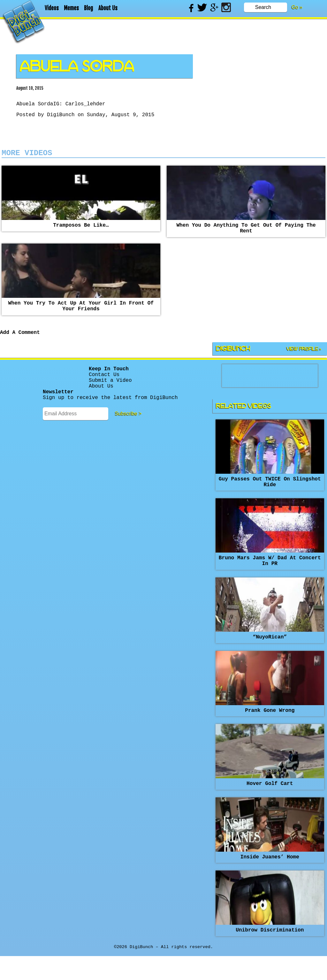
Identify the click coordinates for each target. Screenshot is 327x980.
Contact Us (104, 388)
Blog (88, 8)
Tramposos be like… (81, 230)
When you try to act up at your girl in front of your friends (81, 314)
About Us (108, 8)
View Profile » (304, 360)
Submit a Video (110, 395)
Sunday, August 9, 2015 (121, 117)
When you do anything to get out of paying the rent (246, 234)
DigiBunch (61, 117)
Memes (71, 8)
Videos (52, 8)
